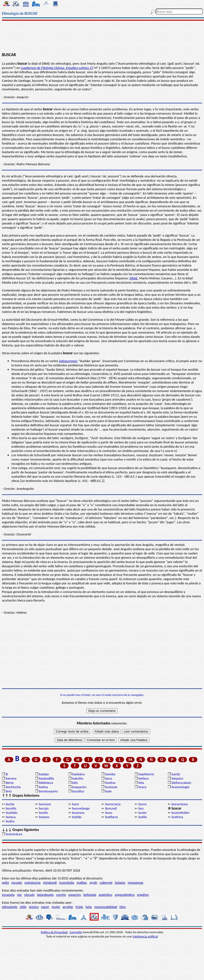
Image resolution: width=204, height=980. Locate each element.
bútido (77, 817)
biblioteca (46, 783)
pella (5, 883)
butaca (11, 817)
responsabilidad (106, 907)
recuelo (17, 883)
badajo (44, 774)
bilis (75, 783)
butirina (177, 817)
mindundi (50, 883)
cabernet (106, 883)
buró (76, 804)
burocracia (113, 804)
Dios (123, 907)
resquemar (136, 883)
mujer (56, 907)
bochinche (13, 787)
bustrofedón (180, 813)
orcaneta (8, 895)
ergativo (143, 895)
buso (109, 813)
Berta (10, 783)
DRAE (46, 63)
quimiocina (32, 883)
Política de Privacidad (54, 932)
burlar (10, 804)
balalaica (78, 774)
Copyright (76, 932)
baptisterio (146, 774)
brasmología (180, 787)
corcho (61, 895)
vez (19, 895)
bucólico (78, 791)
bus (141, 808)
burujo (44, 808)
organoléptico (125, 895)
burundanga (81, 808)
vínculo (29, 895)
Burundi (111, 808)
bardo (176, 774)
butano (44, 817)
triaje (79, 907)
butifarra (112, 817)
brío (9, 791)
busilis (43, 813)
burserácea (179, 804)
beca (109, 778)
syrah (93, 883)
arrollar (68, 907)
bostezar (111, 787)
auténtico (106, 895)
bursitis (11, 808)
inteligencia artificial (145, 936)
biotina (110, 783)
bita (141, 783)
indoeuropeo (68, 361)
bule (109, 791)
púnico (34, 907)
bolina (43, 787)
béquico (177, 778)
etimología (10, 907)
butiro (10, 821)
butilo (143, 817)
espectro (75, 895)
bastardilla (46, 778)
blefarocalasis (181, 783)
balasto (120, 883)
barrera (11, 778)
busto (143, 813)
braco (143, 787)
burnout (45, 804)
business (78, 813)
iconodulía (67, 883)
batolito (78, 778)
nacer (45, 907)
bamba (110, 774)
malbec (82, 883)
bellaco (144, 778)
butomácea (14, 834)
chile (23, 907)
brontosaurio (48, 791)
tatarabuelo (45, 895)
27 (57, 68)
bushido (12, 813)
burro (143, 804)
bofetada (90, 895)
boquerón (79, 787)
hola (89, 907)
